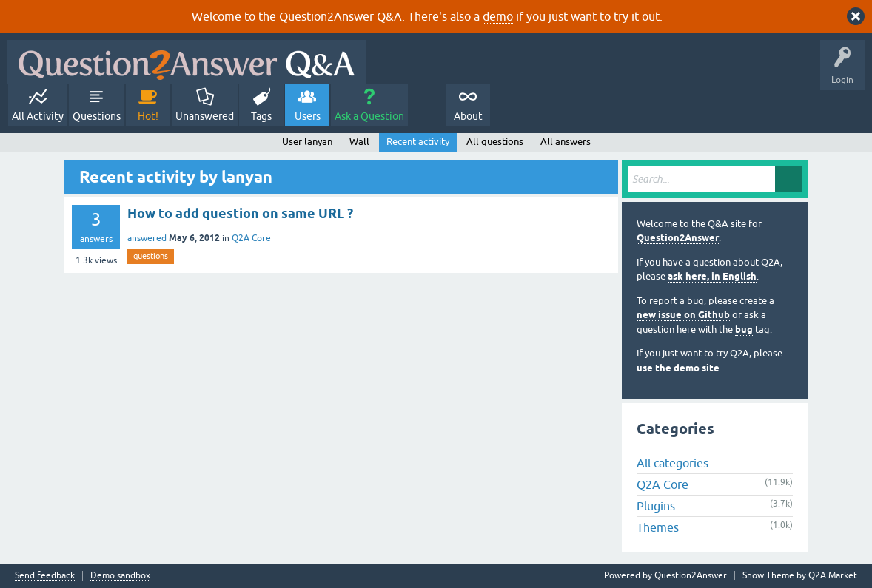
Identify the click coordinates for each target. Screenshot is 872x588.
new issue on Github (683, 315)
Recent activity (418, 142)
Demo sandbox (120, 576)
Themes (658, 527)
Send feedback (45, 576)
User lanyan (307, 142)
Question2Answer (678, 238)
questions (151, 256)
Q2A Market (833, 575)
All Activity (38, 116)
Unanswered (205, 116)
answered (147, 238)
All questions (495, 142)
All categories (673, 463)
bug (744, 330)
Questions (97, 116)
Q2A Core (251, 238)
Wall (359, 142)
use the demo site (678, 368)
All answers (566, 142)
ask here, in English (712, 276)
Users (308, 116)
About (468, 116)
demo (498, 16)
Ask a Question (369, 116)
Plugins (656, 506)
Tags (261, 116)
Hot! (148, 116)
